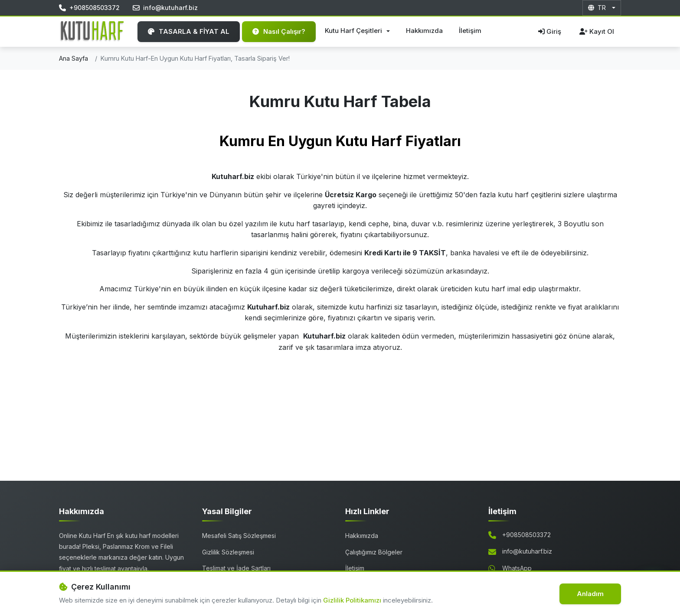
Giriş (550, 31)
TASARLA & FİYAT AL (189, 31)
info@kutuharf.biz (527, 551)
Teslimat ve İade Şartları (236, 568)
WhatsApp (517, 568)
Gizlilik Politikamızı (353, 600)
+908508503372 (526, 535)
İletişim (470, 31)
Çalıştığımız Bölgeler (374, 552)
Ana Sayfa (74, 58)
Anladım (590, 594)
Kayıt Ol (597, 31)
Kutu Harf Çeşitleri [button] (354, 31)
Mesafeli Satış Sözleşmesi (239, 536)
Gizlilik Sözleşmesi (228, 552)
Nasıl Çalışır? (279, 31)
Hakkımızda (424, 31)
